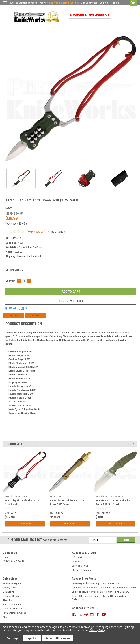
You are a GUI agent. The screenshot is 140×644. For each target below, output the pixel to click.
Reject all (32, 638)
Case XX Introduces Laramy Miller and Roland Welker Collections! (99, 598)
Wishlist (76, 562)
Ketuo (7, 496)
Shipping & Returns (81, 570)
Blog (5, 617)
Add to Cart (25, 524)
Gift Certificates (80, 558)
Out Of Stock (116, 524)
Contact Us (8, 592)
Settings (13, 638)
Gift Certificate (89, 3)
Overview (13, 316)
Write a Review (57, 232)
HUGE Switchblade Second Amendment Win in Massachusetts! (104, 588)
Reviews (35, 316)
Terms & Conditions (13, 609)
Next (134, 444)
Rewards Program (12, 583)
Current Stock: (14, 270)
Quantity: (10, 281)
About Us (7, 600)
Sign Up (115, 3)
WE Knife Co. (101, 496)
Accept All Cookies (58, 638)
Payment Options (11, 596)
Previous (129, 444)
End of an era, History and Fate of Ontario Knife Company (101, 592)
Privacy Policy (10, 588)
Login (103, 3)
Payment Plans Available (15, 613)
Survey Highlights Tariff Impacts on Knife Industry (97, 583)
